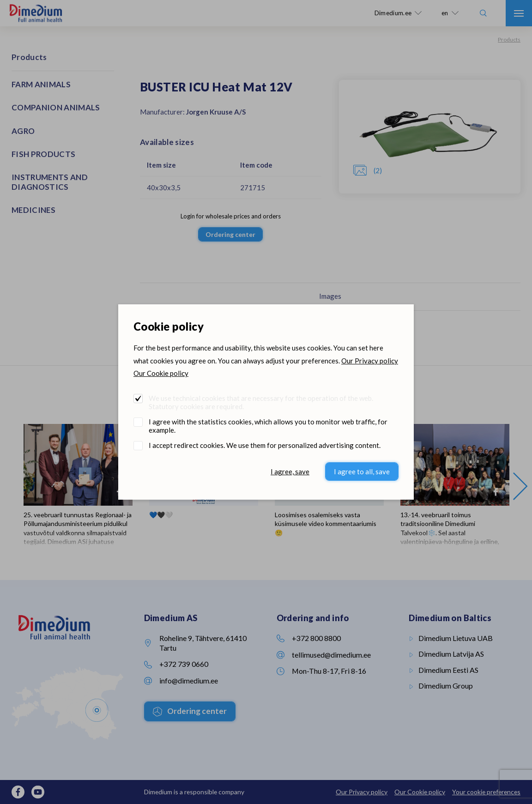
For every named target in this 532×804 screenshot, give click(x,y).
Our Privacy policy (370, 361)
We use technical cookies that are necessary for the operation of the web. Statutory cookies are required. (261, 402)
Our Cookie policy (161, 373)
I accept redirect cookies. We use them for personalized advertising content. (265, 445)
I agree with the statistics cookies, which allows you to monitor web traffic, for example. (268, 426)
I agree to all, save (362, 472)
